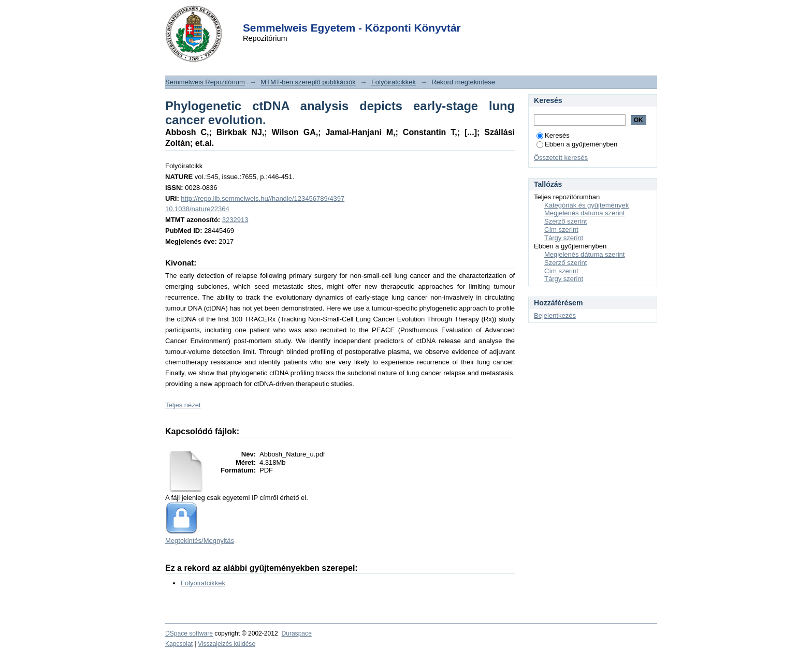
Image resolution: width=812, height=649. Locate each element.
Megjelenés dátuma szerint (584, 213)
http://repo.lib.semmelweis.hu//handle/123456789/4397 (263, 198)
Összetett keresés (561, 158)
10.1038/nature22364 (197, 209)
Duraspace (296, 633)
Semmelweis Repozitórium (205, 82)
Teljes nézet (183, 405)
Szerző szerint (565, 221)
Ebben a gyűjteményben (577, 144)
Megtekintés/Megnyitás (200, 541)
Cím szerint (561, 230)
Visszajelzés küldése (227, 644)
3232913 (235, 220)
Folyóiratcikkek (394, 82)
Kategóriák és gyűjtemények (586, 205)
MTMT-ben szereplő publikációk (308, 82)
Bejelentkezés (555, 315)
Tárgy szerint (564, 238)
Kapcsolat (179, 644)
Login (387, 15)
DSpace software (189, 633)
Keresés (553, 135)
